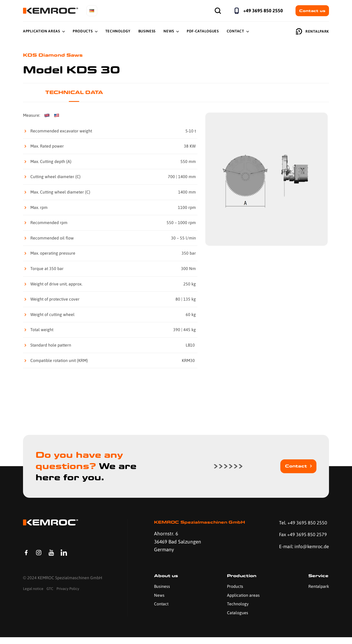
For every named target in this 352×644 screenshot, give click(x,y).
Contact (235, 31)
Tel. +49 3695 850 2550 (302, 523)
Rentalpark (312, 31)
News (169, 31)
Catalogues (237, 619)
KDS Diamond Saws (54, 55)
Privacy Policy (68, 593)
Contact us (312, 11)
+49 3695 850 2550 (263, 11)
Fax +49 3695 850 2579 (302, 535)
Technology (118, 31)
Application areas (243, 602)
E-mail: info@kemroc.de (295, 551)
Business (147, 31)
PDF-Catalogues (203, 31)
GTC (50, 593)
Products (83, 31)
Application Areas (42, 31)
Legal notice (33, 593)
